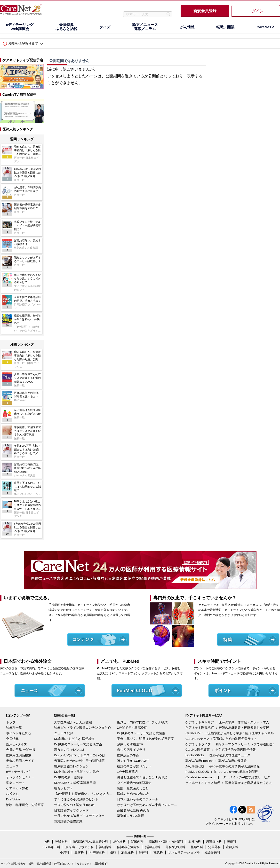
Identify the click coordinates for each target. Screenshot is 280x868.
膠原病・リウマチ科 (80, 847)
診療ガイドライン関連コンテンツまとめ (82, 728)
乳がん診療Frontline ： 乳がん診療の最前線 (216, 761)
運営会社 (99, 864)
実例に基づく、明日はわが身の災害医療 (145, 739)
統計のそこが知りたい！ (134, 766)
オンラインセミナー (20, 777)
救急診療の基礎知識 (68, 821)
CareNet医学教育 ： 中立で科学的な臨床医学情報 (221, 750)
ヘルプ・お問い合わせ (13, 864)
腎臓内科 (137, 841)
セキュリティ (84, 864)
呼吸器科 (61, 841)
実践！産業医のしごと (133, 788)
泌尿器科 (215, 847)
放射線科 (128, 852)
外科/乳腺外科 (176, 847)
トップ (11, 722)
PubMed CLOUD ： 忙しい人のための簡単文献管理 (222, 772)
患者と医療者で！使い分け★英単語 (142, 777)
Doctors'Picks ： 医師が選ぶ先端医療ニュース (218, 755)
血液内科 (195, 841)
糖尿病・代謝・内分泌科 (166, 841)
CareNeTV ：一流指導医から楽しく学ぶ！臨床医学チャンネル (230, 733)
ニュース (12, 766)
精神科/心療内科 (128, 847)
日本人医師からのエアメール (138, 799)
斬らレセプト (64, 788)
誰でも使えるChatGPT (133, 761)
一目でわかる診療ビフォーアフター (79, 816)
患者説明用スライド (20, 761)
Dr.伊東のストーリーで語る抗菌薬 (141, 733)
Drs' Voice (13, 799)
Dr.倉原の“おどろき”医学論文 (74, 739)
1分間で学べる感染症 (132, 728)
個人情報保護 (44, 864)
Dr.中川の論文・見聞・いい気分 (77, 772)
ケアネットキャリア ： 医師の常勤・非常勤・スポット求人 (227, 722)
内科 (47, 841)
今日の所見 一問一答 (21, 750)
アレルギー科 (51, 847)
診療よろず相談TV (130, 744)
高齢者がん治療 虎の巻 (133, 810)
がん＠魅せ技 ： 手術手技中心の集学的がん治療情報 (223, 766)
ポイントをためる (19, 733)
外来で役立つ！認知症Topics (74, 805)
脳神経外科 (153, 847)
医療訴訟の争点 (128, 755)
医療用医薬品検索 (19, 755)
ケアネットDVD (17, 788)
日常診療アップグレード (71, 810)
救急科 (158, 852)
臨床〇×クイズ (16, 744)
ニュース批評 (64, 733)
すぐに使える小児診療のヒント (76, 799)
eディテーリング (18, 772)
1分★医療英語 (127, 772)
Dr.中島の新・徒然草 (69, 777)
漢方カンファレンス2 (69, 750)
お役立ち (12, 794)
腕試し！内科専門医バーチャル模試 (142, 722)
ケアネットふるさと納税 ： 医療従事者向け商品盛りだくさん (229, 783)
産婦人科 (232, 847)
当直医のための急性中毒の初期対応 (79, 761)
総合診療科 (212, 852)
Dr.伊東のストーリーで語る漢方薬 (78, 744)
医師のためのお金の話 (133, 794)
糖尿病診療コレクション (71, 766)
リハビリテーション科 (184, 852)
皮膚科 (79, 852)
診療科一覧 (14, 728)
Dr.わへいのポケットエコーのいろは (80, 755)
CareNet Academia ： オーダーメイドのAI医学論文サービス (228, 777)
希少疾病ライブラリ (131, 750)
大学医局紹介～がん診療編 (73, 722)
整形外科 (197, 847)
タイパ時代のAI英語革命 (134, 783)
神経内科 (105, 847)
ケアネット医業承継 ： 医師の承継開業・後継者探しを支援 (227, 728)
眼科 (113, 852)
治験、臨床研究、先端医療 (25, 805)
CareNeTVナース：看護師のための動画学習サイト (221, 739)
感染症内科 (214, 841)
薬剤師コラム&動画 (131, 816)
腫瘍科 (232, 841)
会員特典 (12, 739)
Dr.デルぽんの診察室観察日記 (75, 783)
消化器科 (120, 841)
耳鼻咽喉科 (97, 852)
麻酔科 (144, 852)
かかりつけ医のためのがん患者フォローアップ (147, 805)
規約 (31, 864)
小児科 (65, 852)
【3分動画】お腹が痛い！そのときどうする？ (84, 794)
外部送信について (64, 864)
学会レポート (16, 783)
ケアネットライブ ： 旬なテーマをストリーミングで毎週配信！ (230, 744)
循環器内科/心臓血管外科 (91, 841)
